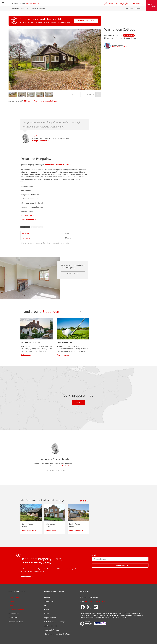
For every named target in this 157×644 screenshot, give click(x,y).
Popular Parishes (50, 618)
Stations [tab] (25, 227)
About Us (48, 597)
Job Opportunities (51, 626)
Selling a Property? (134, 9)
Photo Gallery (73, 274)
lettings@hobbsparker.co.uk (95, 601)
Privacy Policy (14, 614)
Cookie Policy (13, 618)
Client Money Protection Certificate (57, 634)
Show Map (78, 403)
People (47, 605)
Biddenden (51, 312)
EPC (28, 9)
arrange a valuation (61, 466)
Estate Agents (33, 3)
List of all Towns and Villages (55, 622)
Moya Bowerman (38, 136)
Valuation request (114, 3)
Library (47, 614)
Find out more (27, 355)
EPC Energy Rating (29, 215)
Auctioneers (13, 601)
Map (23, 9)
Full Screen (88, 94)
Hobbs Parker (19, 3)
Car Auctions (13, 605)
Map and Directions (16, 622)
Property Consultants (16, 610)
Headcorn (28, 233)
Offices (47, 610)
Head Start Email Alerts (86, 21)
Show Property (29, 531)
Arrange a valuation (40, 141)
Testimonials (49, 601)
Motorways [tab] (37, 227)
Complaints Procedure (52, 630)
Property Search (134, 3)
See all (84, 501)
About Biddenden (39, 9)
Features (16, 9)
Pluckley (28, 238)
